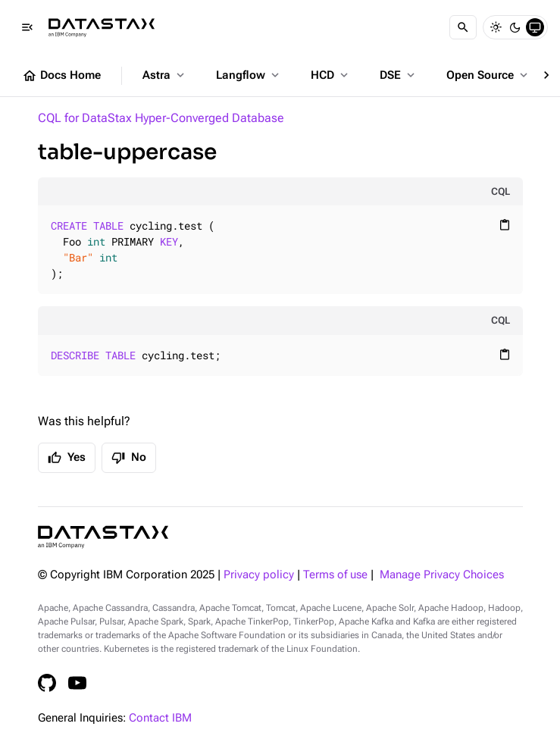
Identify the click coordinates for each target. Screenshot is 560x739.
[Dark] (515, 27)
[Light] (496, 27)
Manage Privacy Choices (442, 575)
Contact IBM (160, 718)
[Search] (463, 27)
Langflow (249, 75)
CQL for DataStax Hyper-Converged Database (161, 118)
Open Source (488, 75)
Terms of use (335, 575)
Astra (165, 75)
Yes (67, 458)
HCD (331, 75)
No (129, 458)
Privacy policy (259, 575)
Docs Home (61, 76)
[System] (535, 27)
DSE (399, 75)
